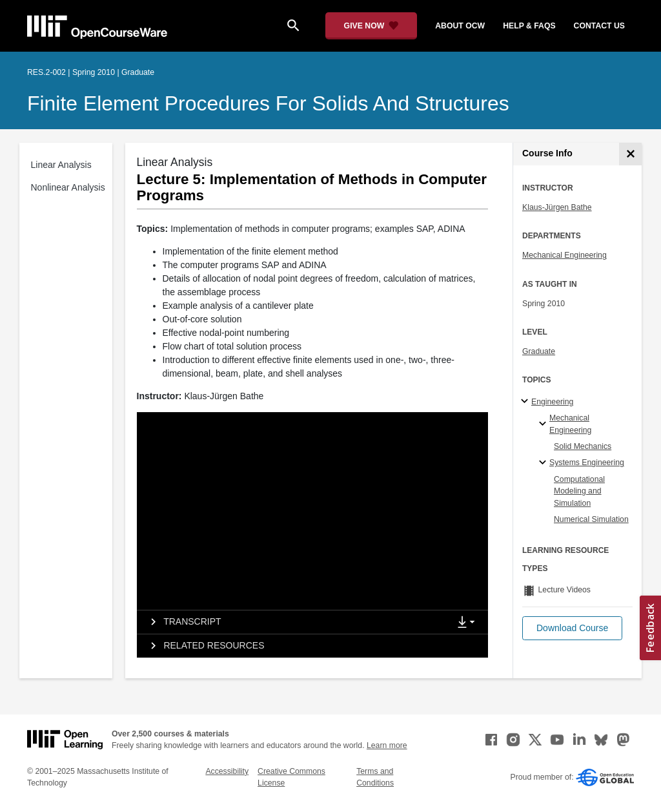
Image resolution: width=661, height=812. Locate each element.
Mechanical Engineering (564, 255)
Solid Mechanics (583, 446)
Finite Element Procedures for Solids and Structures (268, 103)
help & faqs (529, 26)
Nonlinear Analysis (68, 187)
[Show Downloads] (469, 623)
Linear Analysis (61, 165)
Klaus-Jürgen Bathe (557, 207)
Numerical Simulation (591, 519)
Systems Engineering (587, 463)
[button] (572, 628)
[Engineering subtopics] (526, 402)
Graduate (539, 351)
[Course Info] (630, 154)
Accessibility (227, 771)
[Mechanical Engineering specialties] (544, 424)
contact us (599, 26)
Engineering (552, 402)
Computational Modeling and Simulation (579, 491)
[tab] (293, 622)
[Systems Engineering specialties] (544, 463)
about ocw (460, 26)
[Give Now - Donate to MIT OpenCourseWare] (371, 26)
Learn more (387, 745)
